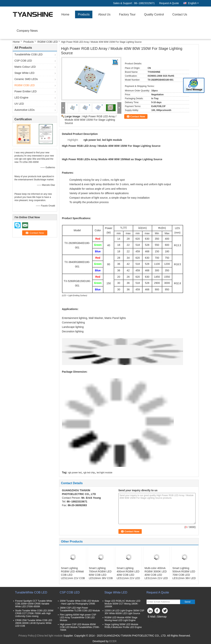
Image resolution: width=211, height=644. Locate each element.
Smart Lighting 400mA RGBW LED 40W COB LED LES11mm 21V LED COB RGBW (128, 575)
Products (84, 14)
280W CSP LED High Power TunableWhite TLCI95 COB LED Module (80, 609)
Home (65, 14)
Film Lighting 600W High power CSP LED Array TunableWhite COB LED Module (78, 618)
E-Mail (152, 617)
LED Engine (22, 98)
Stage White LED (24, 73)
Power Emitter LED (26, 91)
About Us (104, 14)
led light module (104, 473)
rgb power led (75, 473)
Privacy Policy (27, 636)
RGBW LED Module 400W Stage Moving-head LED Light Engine (121, 619)
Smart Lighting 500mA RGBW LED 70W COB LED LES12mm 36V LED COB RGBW (184, 575)
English (193, 3)
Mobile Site (154, 621)
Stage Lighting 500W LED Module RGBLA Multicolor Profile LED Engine (123, 626)
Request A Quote (169, 3)
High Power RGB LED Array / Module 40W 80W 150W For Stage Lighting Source (91, 120)
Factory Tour (127, 14)
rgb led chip (89, 473)
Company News (27, 31)
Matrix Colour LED (25, 67)
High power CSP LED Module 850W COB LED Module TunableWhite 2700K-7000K (80, 627)
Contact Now (138, 116)
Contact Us (180, 14)
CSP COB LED (23, 61)
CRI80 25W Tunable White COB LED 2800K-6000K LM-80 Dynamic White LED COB (34, 623)
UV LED (19, 104)
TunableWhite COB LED (29, 54)
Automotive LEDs (25, 110)
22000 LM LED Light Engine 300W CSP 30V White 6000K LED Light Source (124, 612)
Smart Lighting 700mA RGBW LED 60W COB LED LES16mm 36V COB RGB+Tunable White (101, 575)
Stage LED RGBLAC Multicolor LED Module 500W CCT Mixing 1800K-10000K (123, 604)
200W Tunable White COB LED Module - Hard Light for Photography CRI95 (80, 602)
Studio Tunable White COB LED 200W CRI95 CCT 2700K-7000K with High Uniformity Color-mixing (34, 613)
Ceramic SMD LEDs (26, 79)
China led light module (50, 636)
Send (187, 602)
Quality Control (154, 14)
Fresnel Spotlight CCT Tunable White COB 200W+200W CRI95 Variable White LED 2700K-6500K (34, 604)
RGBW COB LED (48, 42)
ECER (113, 641)
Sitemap (162, 617)
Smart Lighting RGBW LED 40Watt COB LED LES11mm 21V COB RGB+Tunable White (73, 575)
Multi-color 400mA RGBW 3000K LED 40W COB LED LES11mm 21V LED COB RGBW (156, 575)
